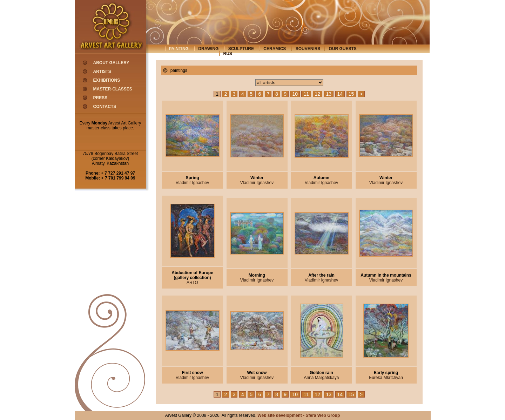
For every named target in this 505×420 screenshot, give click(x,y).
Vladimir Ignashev (192, 183)
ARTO (192, 283)
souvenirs (308, 49)
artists (102, 72)
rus (228, 54)
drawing (208, 49)
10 (295, 94)
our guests (342, 49)
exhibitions (107, 80)
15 (351, 94)
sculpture (241, 49)
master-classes (113, 89)
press (100, 98)
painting (179, 49)
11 (306, 94)
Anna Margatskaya (321, 378)
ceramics (275, 49)
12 (318, 94)
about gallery (111, 63)
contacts (105, 107)
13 (329, 94)
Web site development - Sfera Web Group (299, 415)
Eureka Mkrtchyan (386, 378)
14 (340, 94)
